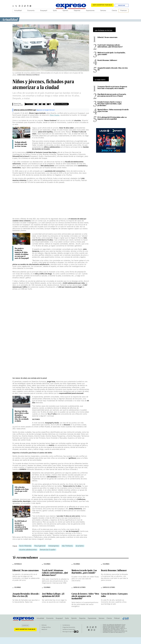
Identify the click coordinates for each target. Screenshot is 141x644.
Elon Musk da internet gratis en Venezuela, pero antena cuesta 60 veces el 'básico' (112, 95)
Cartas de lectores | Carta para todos (114, 595)
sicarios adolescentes (28, 550)
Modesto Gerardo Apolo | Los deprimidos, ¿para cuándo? (111, 54)
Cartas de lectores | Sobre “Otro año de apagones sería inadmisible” (85, 596)
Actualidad (18, 11)
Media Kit (44, 630)
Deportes (77, 11)
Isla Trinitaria (67, 546)
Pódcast (117, 618)
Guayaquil (44, 11)
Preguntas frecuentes (69, 627)
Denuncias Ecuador (48, 550)
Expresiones (90, 11)
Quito (55, 11)
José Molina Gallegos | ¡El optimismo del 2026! (53, 595)
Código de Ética (46, 627)
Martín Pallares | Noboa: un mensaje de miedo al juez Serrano (113, 110)
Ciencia (114, 11)
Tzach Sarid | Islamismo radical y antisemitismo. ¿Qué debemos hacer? (110, 46)
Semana (103, 11)
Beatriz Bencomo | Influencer (107, 60)
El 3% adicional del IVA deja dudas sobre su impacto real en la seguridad (112, 118)
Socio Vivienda (25, 546)
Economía (31, 11)
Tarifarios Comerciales (69, 630)
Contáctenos (66, 625)
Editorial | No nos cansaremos (107, 37)
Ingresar (122, 5)
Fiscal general (40, 546)
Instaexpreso (54, 546)
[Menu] (13, 6)
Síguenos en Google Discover (46, 110)
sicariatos (80, 546)
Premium (124, 11)
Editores (44, 625)
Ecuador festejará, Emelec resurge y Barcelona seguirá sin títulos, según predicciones (110, 104)
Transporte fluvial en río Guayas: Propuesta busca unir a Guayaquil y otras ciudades (112, 87)
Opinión (65, 11)
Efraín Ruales (55, 115)
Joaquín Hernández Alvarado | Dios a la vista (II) (113, 69)
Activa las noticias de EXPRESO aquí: (25, 110)
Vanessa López (17, 104)
